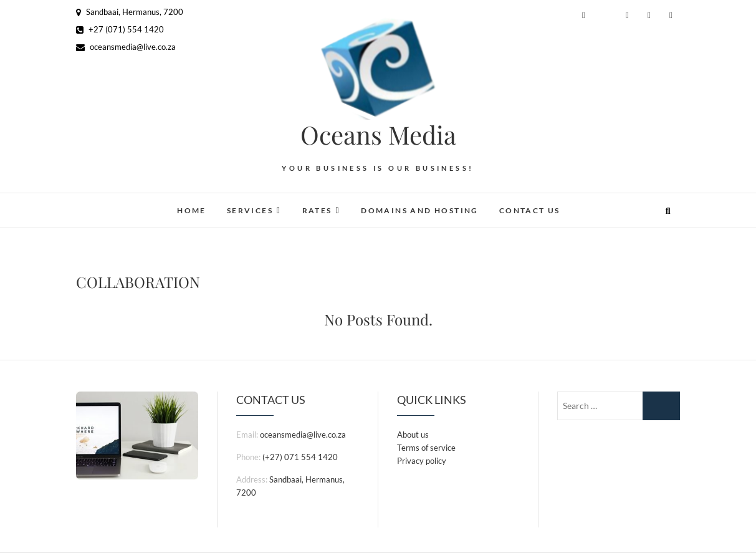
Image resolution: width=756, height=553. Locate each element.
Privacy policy (422, 461)
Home (192, 210)
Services (250, 210)
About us (413, 435)
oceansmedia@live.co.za (126, 47)
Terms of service (426, 448)
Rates (317, 210)
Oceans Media (378, 135)
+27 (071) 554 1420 (120, 29)
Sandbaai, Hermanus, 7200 (130, 12)
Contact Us (530, 210)
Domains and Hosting (420, 210)
